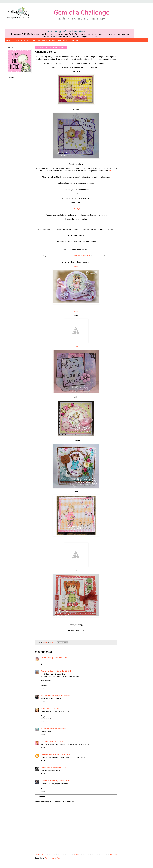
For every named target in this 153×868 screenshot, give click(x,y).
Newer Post (40, 855)
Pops (76, 540)
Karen (43, 709)
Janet (76, 266)
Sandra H (44, 695)
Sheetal (43, 728)
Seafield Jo (45, 781)
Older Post (113, 855)
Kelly (42, 742)
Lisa (76, 347)
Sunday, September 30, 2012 (56, 709)
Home (8, 40)
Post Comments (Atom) (53, 858)
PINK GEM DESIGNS (82, 256)
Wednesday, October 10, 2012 (60, 781)
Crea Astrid (45, 671)
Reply (43, 664)
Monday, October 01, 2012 (56, 728)
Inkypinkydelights (47, 755)
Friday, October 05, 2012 (63, 755)
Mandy (76, 312)
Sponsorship (77, 40)
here (110, 171)
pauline (43, 658)
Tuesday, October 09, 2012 (56, 768)
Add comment (41, 797)
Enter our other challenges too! (44, 40)
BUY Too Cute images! (22, 40)
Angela (43, 768)
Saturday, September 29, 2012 (58, 658)
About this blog (64, 40)
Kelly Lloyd (76, 209)
